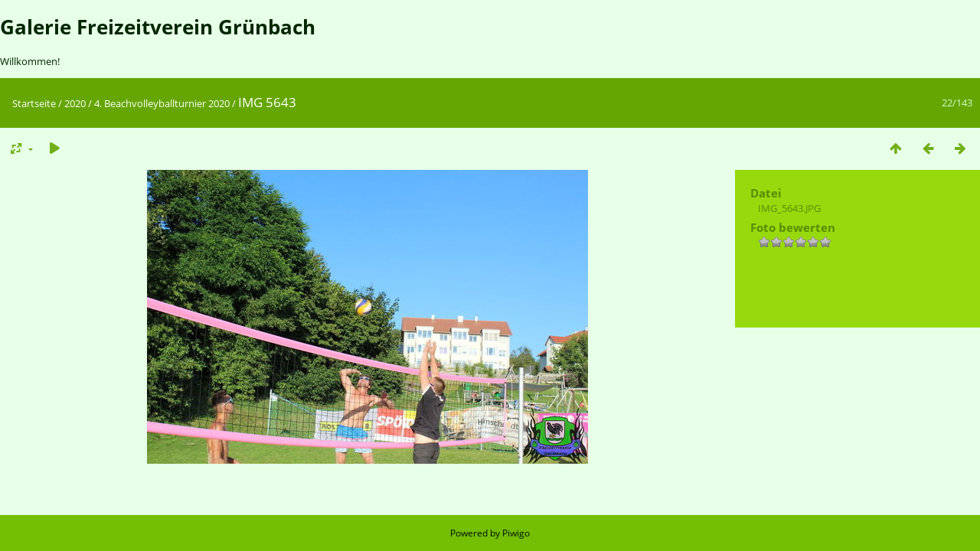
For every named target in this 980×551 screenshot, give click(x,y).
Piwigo (516, 533)
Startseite (34, 103)
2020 (75, 103)
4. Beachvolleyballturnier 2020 (162, 103)
